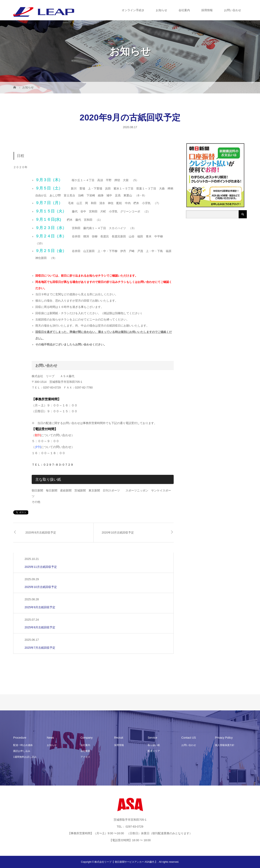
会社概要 (85, 751)
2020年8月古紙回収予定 (41, 532)
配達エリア (154, 751)
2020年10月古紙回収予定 (118, 532)
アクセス (85, 757)
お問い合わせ (233, 10)
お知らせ (161, 10)
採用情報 (207, 10)
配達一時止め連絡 (23, 745)
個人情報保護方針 (225, 745)
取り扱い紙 (154, 745)
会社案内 (184, 10)
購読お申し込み (22, 751)
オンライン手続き (133, 10)
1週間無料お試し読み (25, 757)
